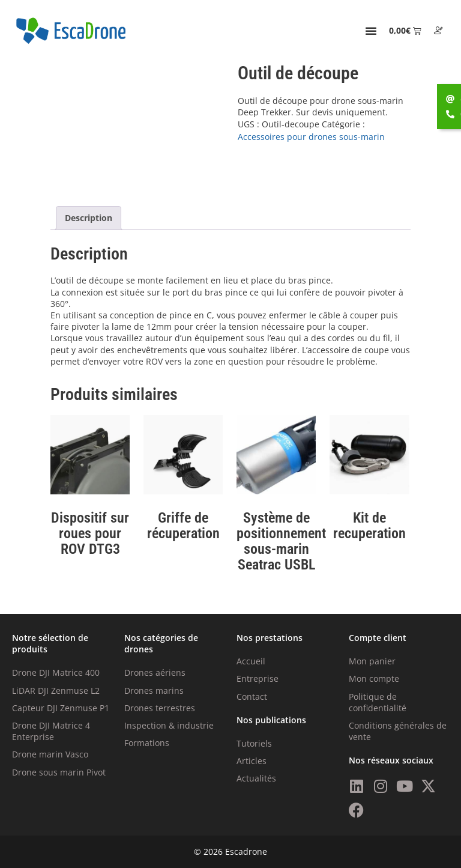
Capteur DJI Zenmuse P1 (61, 708)
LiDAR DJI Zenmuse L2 (56, 690)
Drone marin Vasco (50, 754)
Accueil (251, 661)
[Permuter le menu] (371, 31)
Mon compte (374, 678)
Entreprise (258, 678)
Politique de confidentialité (378, 702)
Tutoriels (254, 743)
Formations (147, 743)
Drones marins (154, 690)
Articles (252, 761)
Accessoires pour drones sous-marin (311, 137)
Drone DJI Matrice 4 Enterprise (51, 731)
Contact (252, 697)
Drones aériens (155, 672)
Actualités (256, 778)
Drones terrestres (160, 708)
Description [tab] (89, 218)
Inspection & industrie (169, 725)
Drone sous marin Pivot (59, 772)
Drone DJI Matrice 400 (56, 672)
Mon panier (372, 661)
